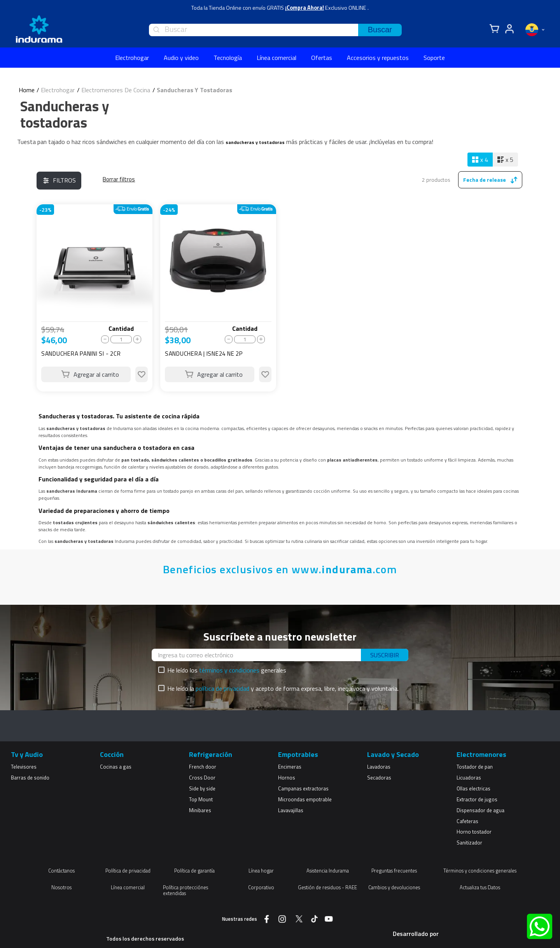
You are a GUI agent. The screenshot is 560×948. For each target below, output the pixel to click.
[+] (137, 339)
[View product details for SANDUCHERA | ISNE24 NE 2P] (218, 298)
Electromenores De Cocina (116, 90)
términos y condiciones (229, 670)
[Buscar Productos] (380, 30)
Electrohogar (58, 90)
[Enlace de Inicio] (27, 90)
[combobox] (275, 30)
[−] (105, 339)
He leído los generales (227, 670)
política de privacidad (222, 688)
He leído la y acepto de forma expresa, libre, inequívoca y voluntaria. (283, 688)
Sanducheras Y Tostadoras (194, 90)
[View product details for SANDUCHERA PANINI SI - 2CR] (94, 298)
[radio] (480, 160)
